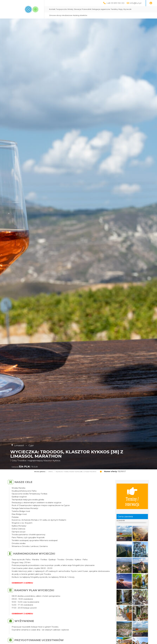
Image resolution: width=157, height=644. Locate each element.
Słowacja (78, 9)
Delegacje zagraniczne (101, 9)
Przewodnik (86, 9)
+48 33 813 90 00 (115, 3)
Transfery (114, 9)
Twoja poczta (61, 9)
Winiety (70, 9)
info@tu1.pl (136, 3)
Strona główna (40, 472)
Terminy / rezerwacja (132, 496)
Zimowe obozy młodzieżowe (61, 15)
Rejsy (121, 9)
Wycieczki (127, 9)
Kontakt (52, 9)
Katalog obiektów (80, 15)
